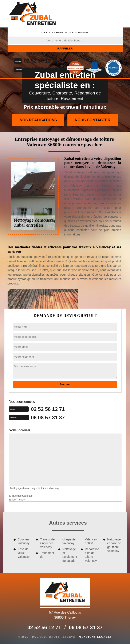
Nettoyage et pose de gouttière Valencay (114, 545)
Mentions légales (95, 637)
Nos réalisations (38, 120)
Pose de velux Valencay (24, 553)
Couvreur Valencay (24, 541)
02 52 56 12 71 (41, 61)
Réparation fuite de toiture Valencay (92, 555)
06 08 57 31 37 (41, 69)
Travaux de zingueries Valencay (47, 543)
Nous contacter (93, 120)
